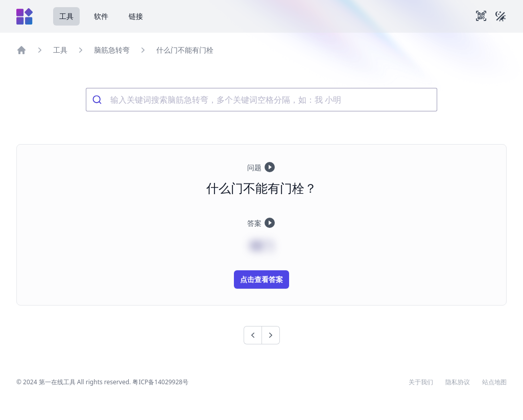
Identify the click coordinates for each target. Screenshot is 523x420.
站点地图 (494, 382)
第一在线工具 (57, 382)
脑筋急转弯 (112, 50)
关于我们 (421, 382)
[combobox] (261, 100)
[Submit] (98, 100)
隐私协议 (458, 382)
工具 (66, 16)
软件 (101, 16)
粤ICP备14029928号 (160, 382)
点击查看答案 (261, 279)
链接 (136, 16)
